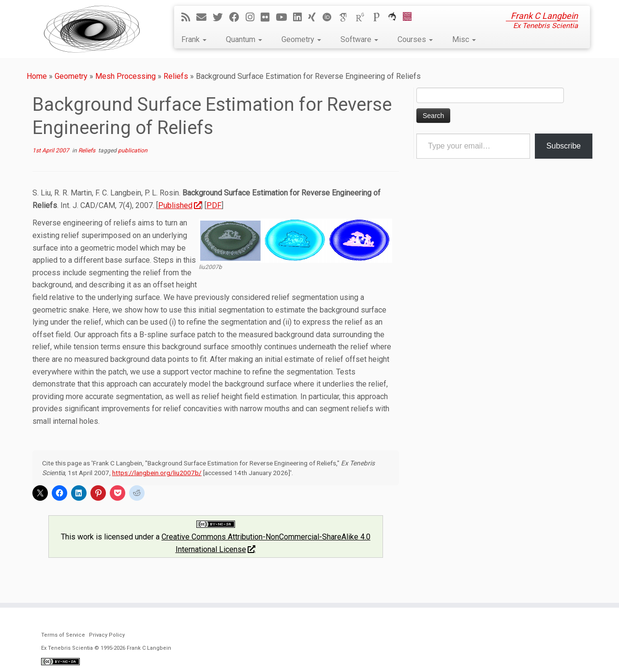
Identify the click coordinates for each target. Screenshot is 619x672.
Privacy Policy (107, 635)
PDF (214, 205)
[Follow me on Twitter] (221, 17)
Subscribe (564, 146)
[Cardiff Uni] (410, 17)
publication (133, 150)
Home (37, 76)
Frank (194, 39)
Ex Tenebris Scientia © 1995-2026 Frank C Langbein (106, 648)
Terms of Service (63, 635)
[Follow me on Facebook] (237, 17)
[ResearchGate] (363, 17)
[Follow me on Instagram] (253, 17)
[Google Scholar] (347, 17)
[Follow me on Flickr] (268, 17)
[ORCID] (330, 17)
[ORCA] (395, 17)
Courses (415, 39)
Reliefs (176, 76)
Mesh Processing (125, 76)
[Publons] (380, 17)
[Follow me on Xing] (315, 17)
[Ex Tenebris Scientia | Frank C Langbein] (92, 29)
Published (180, 205)
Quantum (244, 39)
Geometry (301, 39)
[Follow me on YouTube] (284, 17)
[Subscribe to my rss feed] (189, 17)
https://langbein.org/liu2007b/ (157, 473)
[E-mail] (205, 17)
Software (359, 39)
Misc (464, 39)
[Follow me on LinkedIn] (301, 17)
